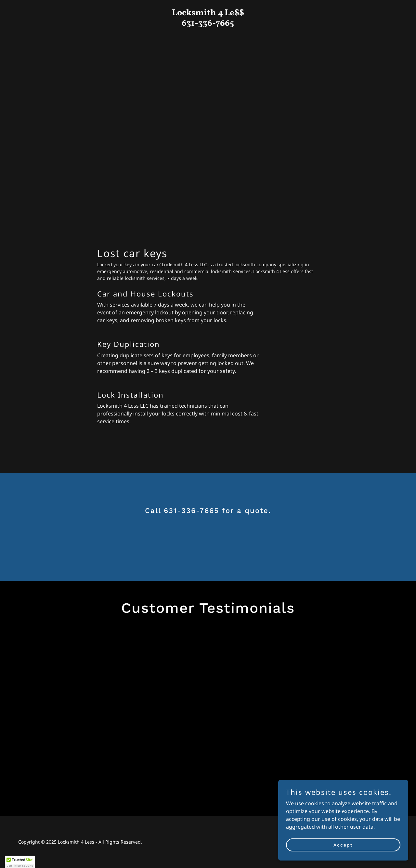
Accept (343, 845)
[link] (208, 24)
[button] (20, 862)
